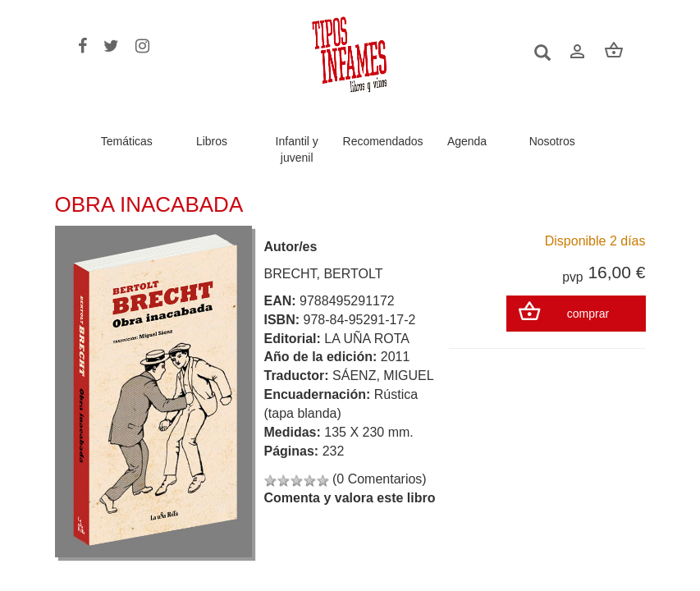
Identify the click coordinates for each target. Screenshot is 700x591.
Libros (212, 141)
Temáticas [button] (127, 141)
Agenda (467, 141)
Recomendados (383, 141)
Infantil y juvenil (297, 149)
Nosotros (552, 141)
